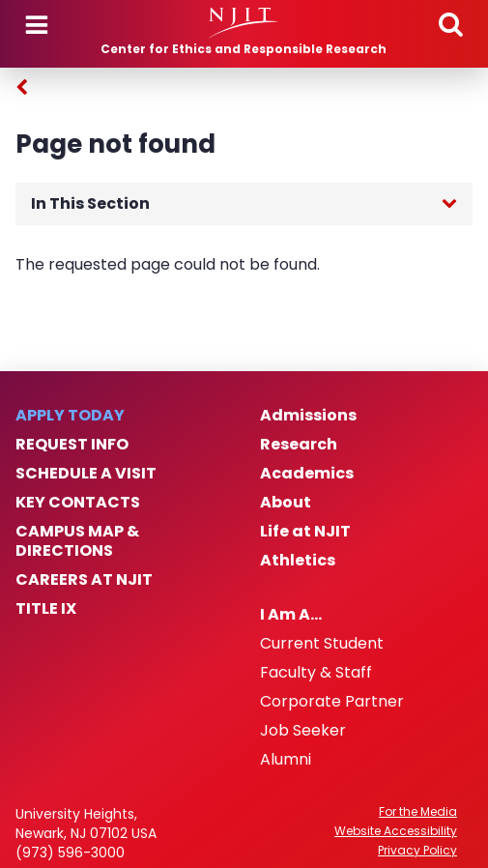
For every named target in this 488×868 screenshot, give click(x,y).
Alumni (286, 760)
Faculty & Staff (316, 673)
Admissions (308, 416)
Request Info (72, 445)
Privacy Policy (417, 851)
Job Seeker (303, 731)
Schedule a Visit (86, 474)
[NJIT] (244, 23)
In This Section (90, 203)
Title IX (46, 609)
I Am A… (291, 615)
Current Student (322, 644)
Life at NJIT (305, 532)
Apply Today (70, 416)
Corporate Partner (332, 702)
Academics (307, 474)
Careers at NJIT (84, 580)
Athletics (298, 561)
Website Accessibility (396, 831)
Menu (37, 25)
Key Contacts (78, 503)
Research (299, 445)
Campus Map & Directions (77, 541)
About (286, 503)
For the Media (418, 812)
